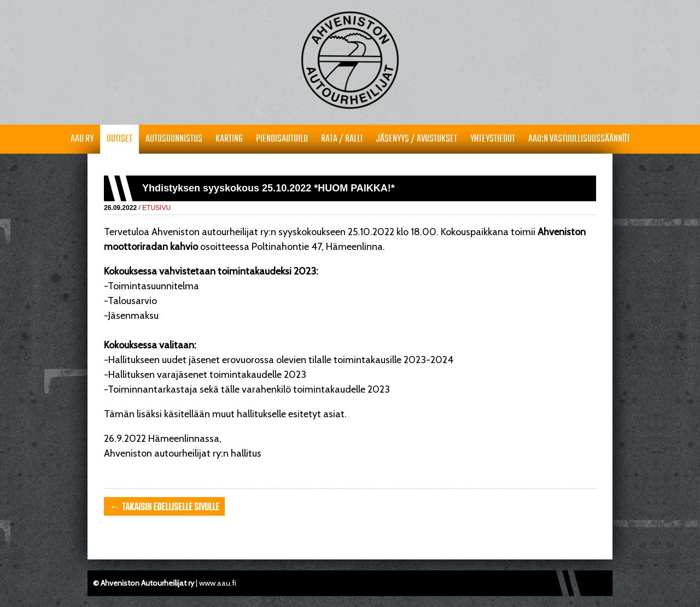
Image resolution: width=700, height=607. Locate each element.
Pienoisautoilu (282, 139)
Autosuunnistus (174, 139)
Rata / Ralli (342, 139)
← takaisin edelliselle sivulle (164, 508)
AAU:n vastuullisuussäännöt (579, 139)
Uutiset (119, 139)
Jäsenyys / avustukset (416, 139)
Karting (229, 139)
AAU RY (82, 139)
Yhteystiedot (493, 139)
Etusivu (156, 208)
